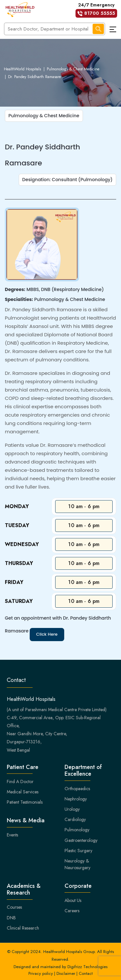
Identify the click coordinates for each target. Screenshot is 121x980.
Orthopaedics (77, 789)
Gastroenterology (81, 840)
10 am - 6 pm (84, 506)
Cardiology (75, 819)
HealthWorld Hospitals (22, 69)
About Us (73, 900)
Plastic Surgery (78, 851)
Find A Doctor (20, 781)
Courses (14, 907)
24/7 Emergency (96, 10)
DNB (11, 918)
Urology (72, 809)
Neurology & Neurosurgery (77, 864)
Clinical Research (23, 928)
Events (12, 835)
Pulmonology (77, 830)
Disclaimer (66, 973)
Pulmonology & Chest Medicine (73, 69)
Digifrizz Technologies (87, 967)
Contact (86, 973)
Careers (72, 911)
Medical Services (23, 792)
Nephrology (76, 799)
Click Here (47, 634)
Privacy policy (41, 973)
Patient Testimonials (25, 802)
